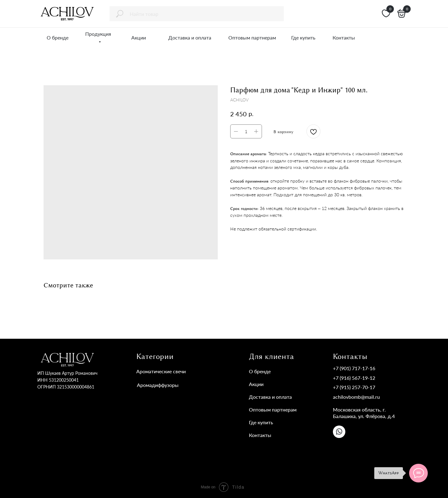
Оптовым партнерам (273, 410)
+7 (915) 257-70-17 (354, 387)
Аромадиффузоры (158, 385)
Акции (256, 384)
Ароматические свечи (161, 371)
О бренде (260, 371)
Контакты (260, 435)
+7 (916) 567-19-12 (354, 378)
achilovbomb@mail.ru (356, 397)
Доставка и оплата (270, 397)
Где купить (261, 422)
